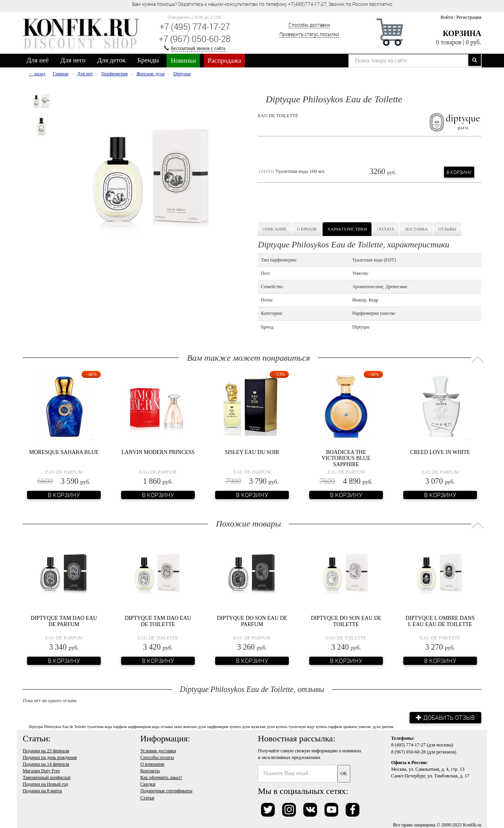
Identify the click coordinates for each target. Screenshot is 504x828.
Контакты (150, 770)
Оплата (386, 229)
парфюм (120, 726)
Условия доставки (158, 750)
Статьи (147, 797)
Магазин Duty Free (41, 770)
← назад (37, 74)
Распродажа (225, 61)
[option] (41, 101)
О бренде (307, 229)
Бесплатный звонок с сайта (198, 48)
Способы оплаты (157, 757)
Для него (73, 60)
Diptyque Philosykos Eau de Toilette (57, 726)
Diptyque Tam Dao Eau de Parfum (64, 621)
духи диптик (383, 726)
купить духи (240, 726)
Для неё (38, 60)
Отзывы (447, 229)
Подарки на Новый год (45, 784)
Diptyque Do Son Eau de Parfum (252, 621)
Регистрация (469, 17)
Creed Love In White (440, 452)
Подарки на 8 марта (42, 790)
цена (178, 726)
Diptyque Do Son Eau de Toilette (346, 621)
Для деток (111, 60)
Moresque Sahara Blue (64, 452)
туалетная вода (99, 726)
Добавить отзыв (444, 717)
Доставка (416, 229)
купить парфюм (329, 726)
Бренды (148, 60)
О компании (152, 764)
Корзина (462, 33)
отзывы (167, 726)
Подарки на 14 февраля (46, 764)
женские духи (195, 726)
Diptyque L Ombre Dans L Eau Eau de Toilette (440, 621)
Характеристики (347, 229)
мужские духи (263, 726)
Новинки (183, 61)
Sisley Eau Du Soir (252, 452)
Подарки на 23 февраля (46, 750)
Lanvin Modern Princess (158, 452)
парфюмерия (218, 726)
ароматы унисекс (357, 726)
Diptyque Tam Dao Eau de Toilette (158, 621)
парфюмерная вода (143, 726)
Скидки (148, 784)
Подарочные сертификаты (166, 790)
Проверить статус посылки (309, 34)
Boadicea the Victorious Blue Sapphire (346, 458)
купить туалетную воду (295, 726)
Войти (447, 17)
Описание (275, 229)
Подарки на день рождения (50, 757)
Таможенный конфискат (47, 777)
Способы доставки (309, 25)
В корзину (459, 172)
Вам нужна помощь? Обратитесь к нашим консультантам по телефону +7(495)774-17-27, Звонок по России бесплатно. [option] (263, 4)
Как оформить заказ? (161, 777)
